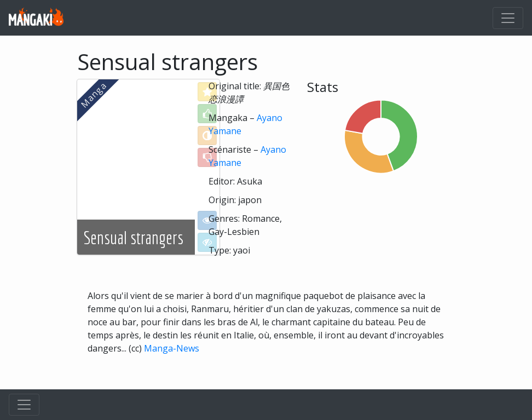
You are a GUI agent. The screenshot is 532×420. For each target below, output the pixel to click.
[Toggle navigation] (508, 18)
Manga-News (172, 348)
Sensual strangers (134, 238)
